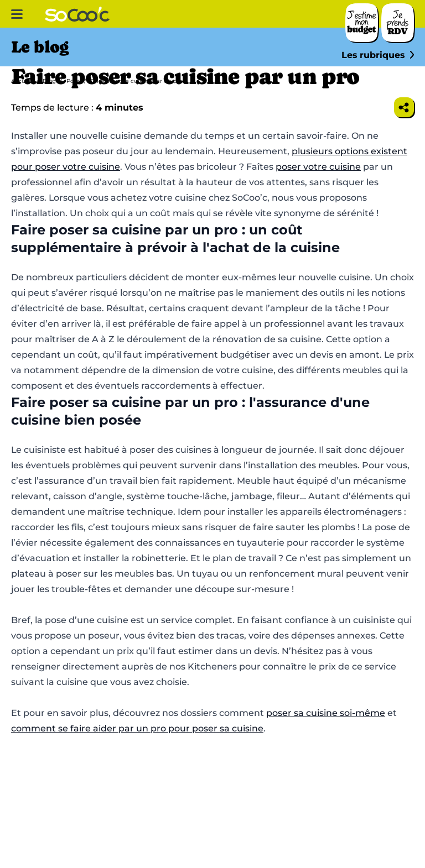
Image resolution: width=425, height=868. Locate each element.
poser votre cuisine (318, 167)
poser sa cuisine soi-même (326, 713)
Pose (73, 81)
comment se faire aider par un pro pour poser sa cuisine (137, 728)
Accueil (22, 81)
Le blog (40, 47)
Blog (49, 81)
